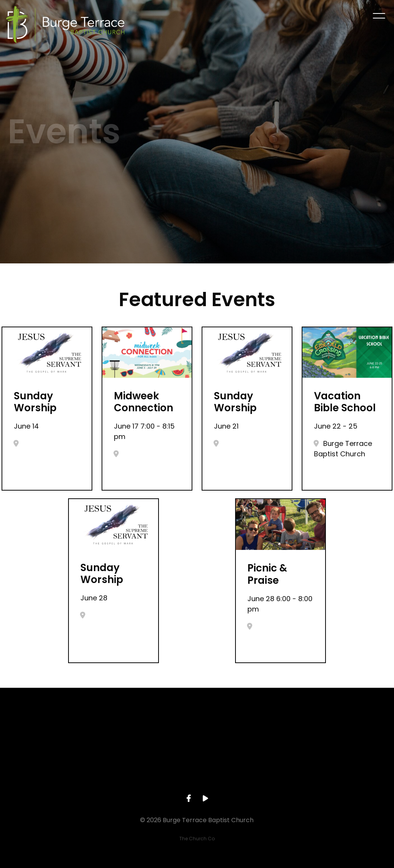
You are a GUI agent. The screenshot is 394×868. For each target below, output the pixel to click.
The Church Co (197, 839)
